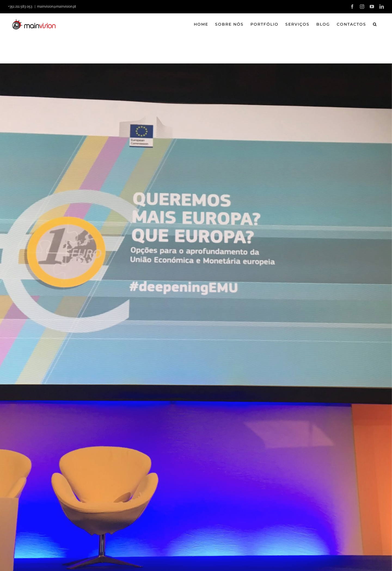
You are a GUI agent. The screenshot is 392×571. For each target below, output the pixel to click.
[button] (375, 24)
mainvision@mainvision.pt (56, 7)
